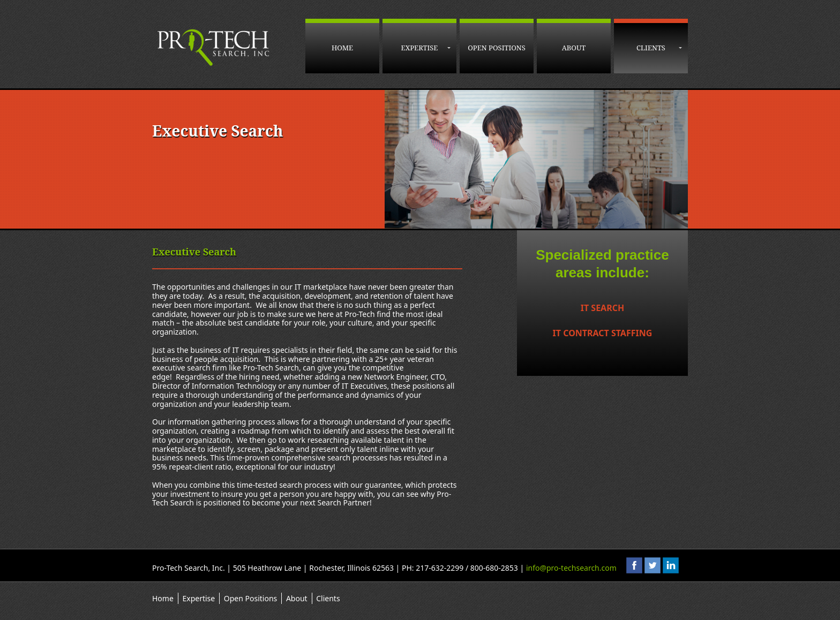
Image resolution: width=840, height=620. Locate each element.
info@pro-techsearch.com (571, 568)
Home (342, 48)
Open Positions (497, 48)
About (574, 48)
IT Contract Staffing (603, 333)
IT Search (602, 308)
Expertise (420, 48)
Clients (651, 48)
